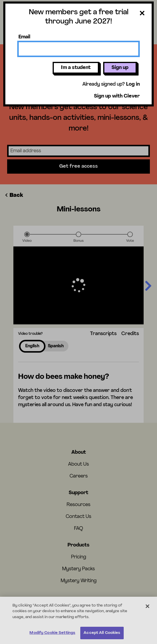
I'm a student (76, 68)
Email (24, 37)
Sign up (120, 68)
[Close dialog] (142, 14)
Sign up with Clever (117, 96)
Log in (133, 84)
